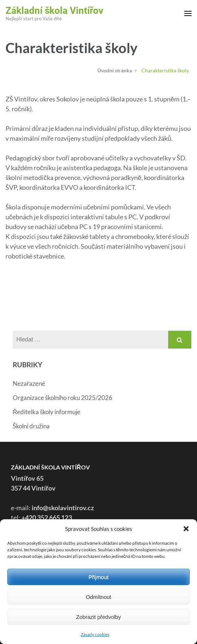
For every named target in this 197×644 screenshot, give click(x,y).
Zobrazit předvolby (98, 617)
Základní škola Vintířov (54, 11)
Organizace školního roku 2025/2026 (63, 398)
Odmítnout (98, 597)
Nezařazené (29, 383)
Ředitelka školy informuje (47, 412)
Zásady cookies (95, 634)
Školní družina (31, 426)
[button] (186, 529)
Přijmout (98, 577)
